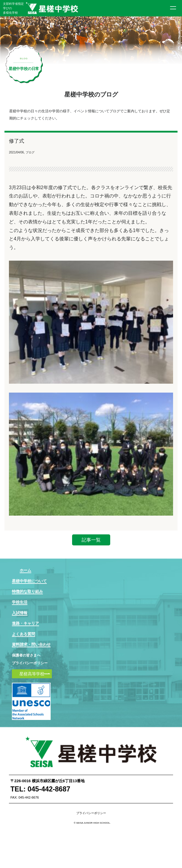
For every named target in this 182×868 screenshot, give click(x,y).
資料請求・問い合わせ (31, 644)
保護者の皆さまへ (26, 656)
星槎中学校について (29, 581)
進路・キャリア (25, 623)
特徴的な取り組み (27, 591)
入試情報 (20, 613)
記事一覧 (91, 540)
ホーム (25, 570)
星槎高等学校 (32, 674)
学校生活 (20, 602)
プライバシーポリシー (30, 663)
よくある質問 (24, 634)
